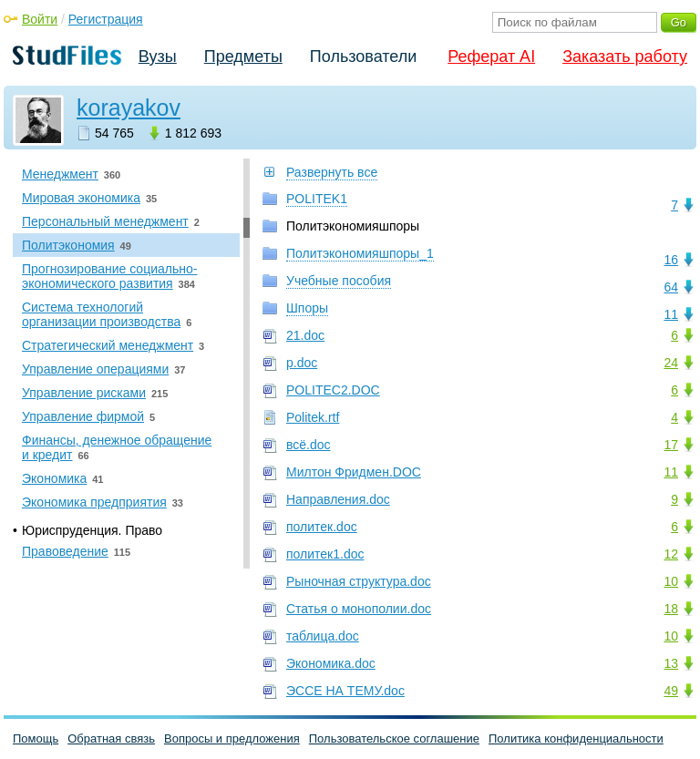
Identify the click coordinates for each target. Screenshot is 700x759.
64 (671, 287)
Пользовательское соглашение (394, 738)
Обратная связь (111, 738)
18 (671, 609)
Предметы (243, 56)
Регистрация (106, 19)
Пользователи (363, 56)
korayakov (129, 108)
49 (671, 691)
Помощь (36, 738)
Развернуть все (332, 172)
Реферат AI (491, 56)
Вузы (158, 56)
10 (671, 581)
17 (671, 445)
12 (671, 554)
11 (671, 314)
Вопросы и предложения (232, 738)
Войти (40, 19)
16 (671, 260)
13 (671, 663)
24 (671, 363)
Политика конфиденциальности (576, 738)
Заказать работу (625, 56)
